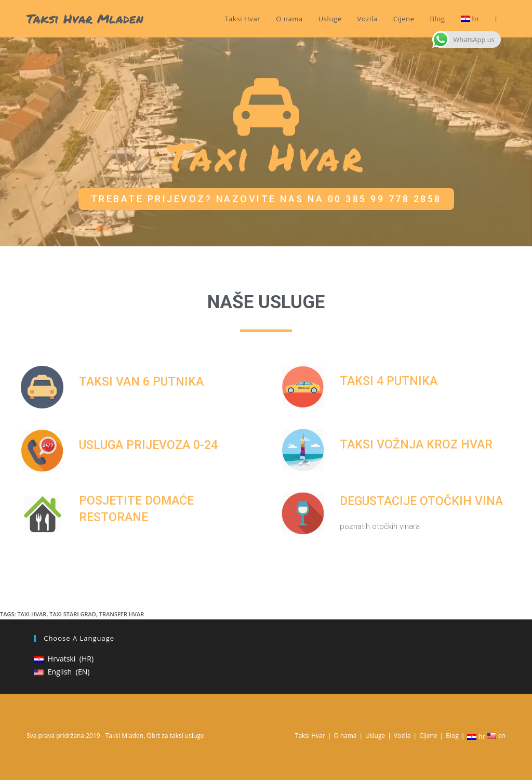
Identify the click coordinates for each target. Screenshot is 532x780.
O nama (345, 736)
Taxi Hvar (32, 614)
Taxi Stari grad (73, 614)
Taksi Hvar (310, 736)
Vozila (402, 736)
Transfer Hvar (122, 614)
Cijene (428, 736)
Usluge (375, 736)
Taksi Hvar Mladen (85, 18)
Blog (452, 736)
